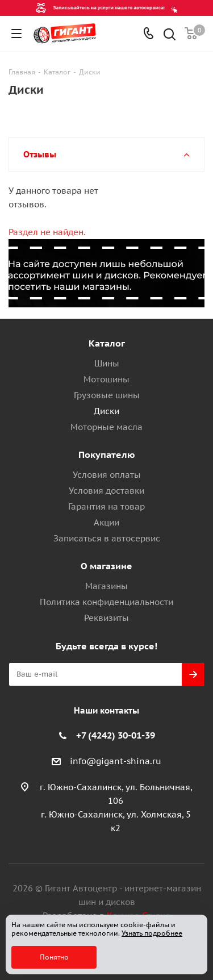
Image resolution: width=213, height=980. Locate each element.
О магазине (106, 566)
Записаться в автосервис (107, 538)
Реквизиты (106, 618)
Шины (107, 363)
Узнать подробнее (152, 933)
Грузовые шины (107, 395)
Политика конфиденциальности (106, 602)
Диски (106, 411)
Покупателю (107, 454)
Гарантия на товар (106, 506)
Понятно (54, 957)
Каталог (107, 343)
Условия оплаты (107, 475)
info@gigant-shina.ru (116, 761)
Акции (106, 522)
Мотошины (106, 379)
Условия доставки (106, 491)
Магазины (106, 586)
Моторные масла (106, 427)
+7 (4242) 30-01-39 (116, 735)
